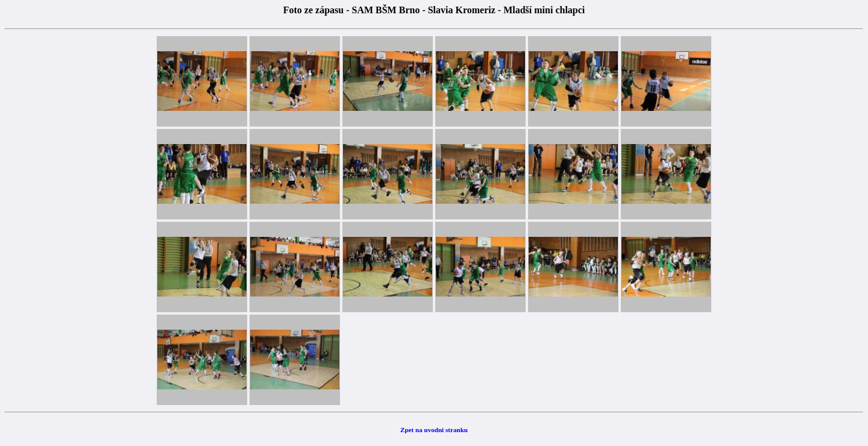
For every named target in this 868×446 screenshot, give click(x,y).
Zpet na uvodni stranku (434, 430)
